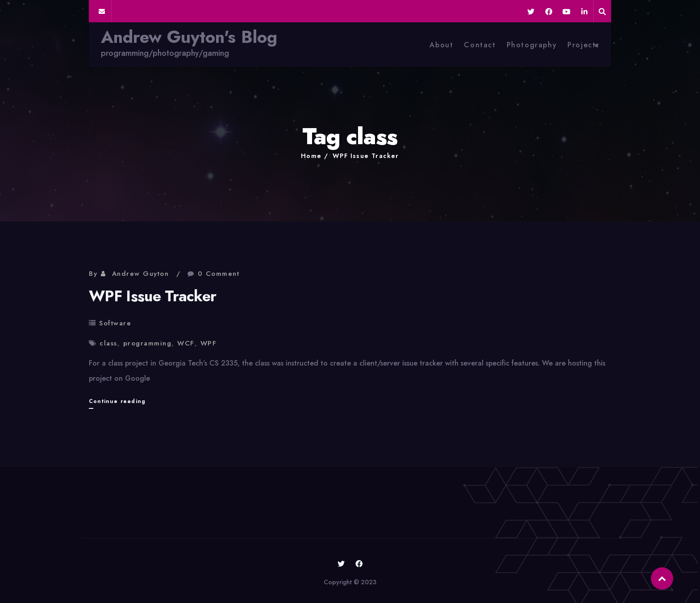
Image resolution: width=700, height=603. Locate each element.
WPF (209, 343)
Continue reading (117, 401)
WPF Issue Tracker (366, 156)
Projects (583, 45)
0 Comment (219, 274)
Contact (480, 45)
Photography (532, 45)
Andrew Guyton (141, 274)
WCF (186, 343)
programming (148, 343)
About (441, 45)
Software (115, 323)
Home (311, 156)
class (108, 343)
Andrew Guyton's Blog (189, 37)
